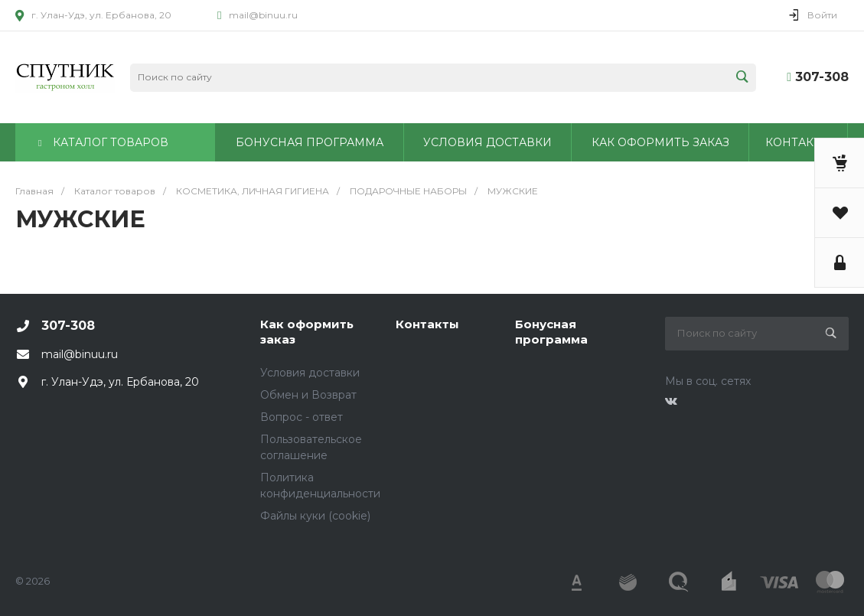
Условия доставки (310, 373)
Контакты (427, 324)
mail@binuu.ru (263, 15)
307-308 (822, 77)
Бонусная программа (551, 332)
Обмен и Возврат (308, 395)
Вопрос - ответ (302, 417)
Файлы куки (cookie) (315, 516)
